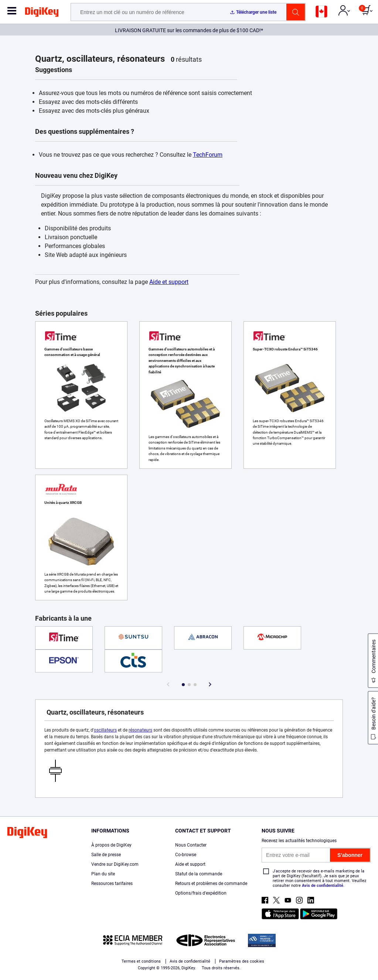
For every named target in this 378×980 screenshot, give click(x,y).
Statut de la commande (199, 874)
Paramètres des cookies (242, 961)
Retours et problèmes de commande (211, 884)
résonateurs (140, 730)
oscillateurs (105, 730)
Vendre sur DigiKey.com (115, 864)
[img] (42, 13)
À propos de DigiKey (111, 845)
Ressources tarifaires (112, 884)
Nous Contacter (191, 845)
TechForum (208, 155)
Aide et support (169, 282)
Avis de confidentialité (323, 886)
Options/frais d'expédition (201, 893)
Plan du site (103, 874)
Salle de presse (106, 855)
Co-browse (186, 855)
